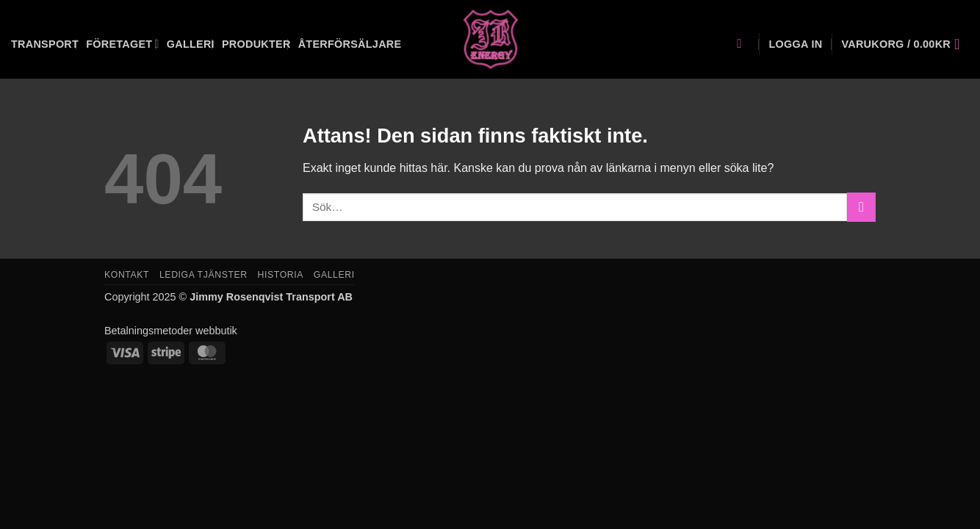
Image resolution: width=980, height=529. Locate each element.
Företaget (123, 44)
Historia (281, 275)
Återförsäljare (350, 44)
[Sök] (743, 44)
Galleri (191, 44)
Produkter (256, 44)
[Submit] (861, 207)
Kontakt (127, 275)
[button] (795, 44)
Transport (45, 44)
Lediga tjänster (203, 275)
